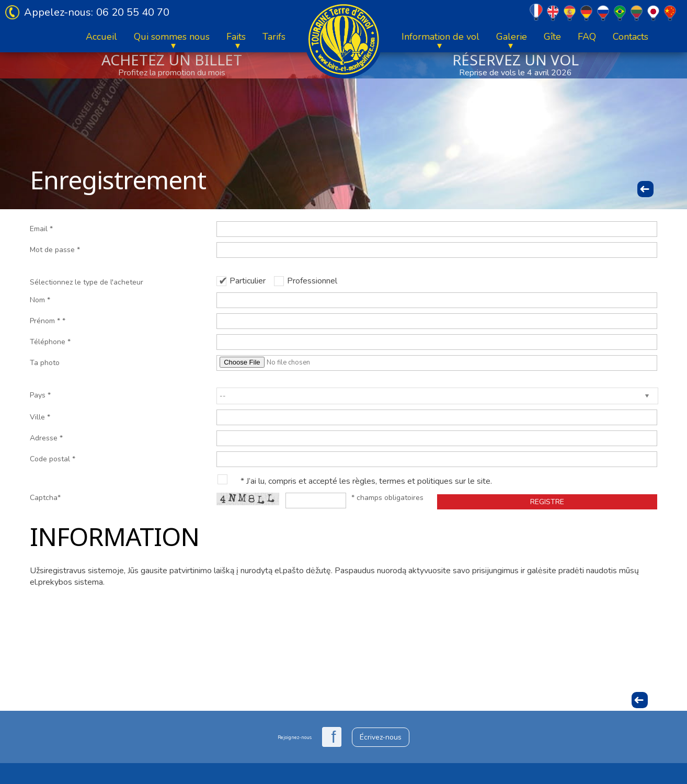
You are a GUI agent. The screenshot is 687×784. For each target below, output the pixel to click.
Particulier (248, 281)
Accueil (101, 37)
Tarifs (274, 37)
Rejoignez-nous (295, 737)
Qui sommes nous (172, 37)
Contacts (631, 37)
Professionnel (312, 281)
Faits (236, 37)
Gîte (552, 37)
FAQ (587, 37)
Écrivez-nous (381, 737)
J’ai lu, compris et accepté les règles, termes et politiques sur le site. (369, 481)
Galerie (512, 37)
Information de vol (440, 37)
